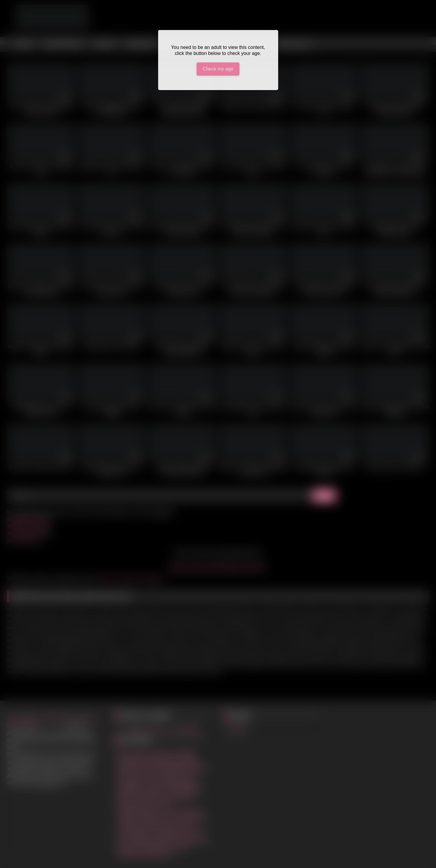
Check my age (218, 69)
